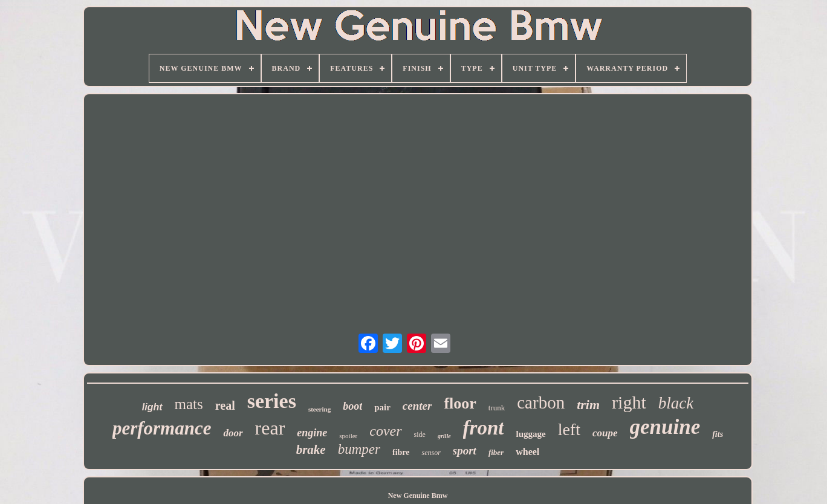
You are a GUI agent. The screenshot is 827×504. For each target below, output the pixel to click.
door (233, 433)
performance (162, 428)
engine (312, 433)
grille (444, 436)
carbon (541, 402)
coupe (605, 433)
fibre (401, 452)
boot (352, 406)
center (417, 406)
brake (311, 450)
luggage (530, 434)
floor (460, 403)
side (420, 435)
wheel (527, 452)
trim (588, 405)
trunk (497, 408)
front (484, 428)
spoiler (348, 436)
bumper (359, 449)
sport (465, 451)
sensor (431, 453)
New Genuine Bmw (418, 496)
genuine (665, 427)
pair (382, 407)
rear (270, 428)
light (152, 407)
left (569, 429)
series (272, 401)
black (676, 403)
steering (319, 409)
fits (718, 434)
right (629, 402)
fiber (496, 452)
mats (189, 404)
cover (385, 431)
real (225, 405)
